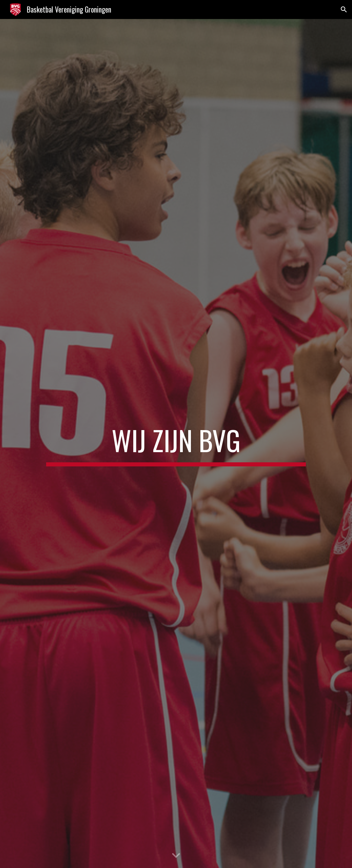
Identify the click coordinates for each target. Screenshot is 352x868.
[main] (176, 443)
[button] (344, 9)
